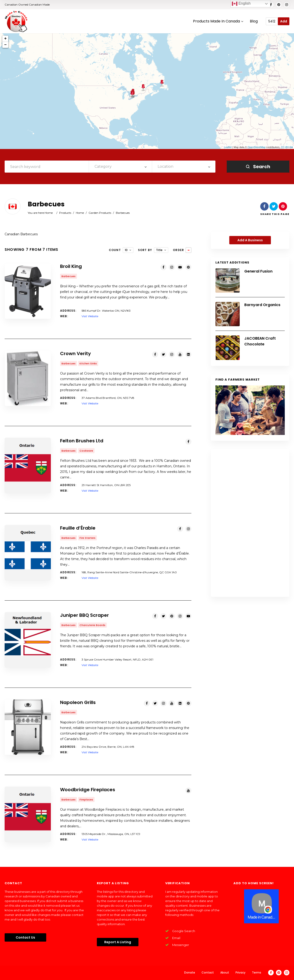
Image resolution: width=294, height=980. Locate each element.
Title (159, 250)
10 (126, 250)
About (225, 972)
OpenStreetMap (257, 147)
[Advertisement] (250, 523)
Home (49, 213)
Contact (208, 972)
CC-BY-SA (287, 147)
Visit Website (90, 316)
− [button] (5, 45)
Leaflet (228, 147)
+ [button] (5, 39)
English (241, 4)
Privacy (240, 972)
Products (65, 213)
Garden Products (100, 213)
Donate (190, 972)
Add (284, 21)
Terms (257, 972)
